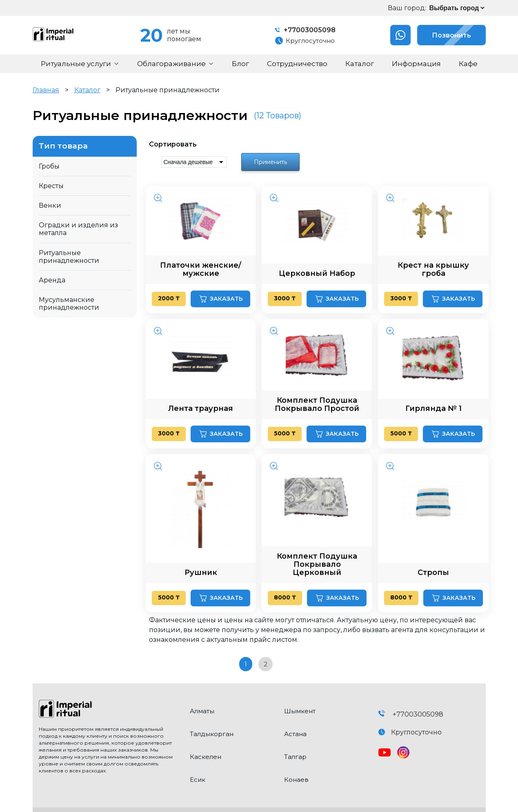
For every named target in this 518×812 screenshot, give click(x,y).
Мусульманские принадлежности (69, 304)
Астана (295, 734)
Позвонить (444, 35)
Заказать (220, 299)
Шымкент (300, 711)
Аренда (52, 280)
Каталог (87, 90)
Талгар (295, 757)
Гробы (49, 166)
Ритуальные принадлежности (69, 257)
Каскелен (206, 757)
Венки (50, 205)
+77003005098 (305, 30)
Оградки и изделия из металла (78, 229)
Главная (46, 90)
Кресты (51, 186)
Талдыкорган (212, 734)
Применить (270, 162)
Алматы (202, 711)
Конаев (296, 780)
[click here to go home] (108, 710)
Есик (198, 780)
